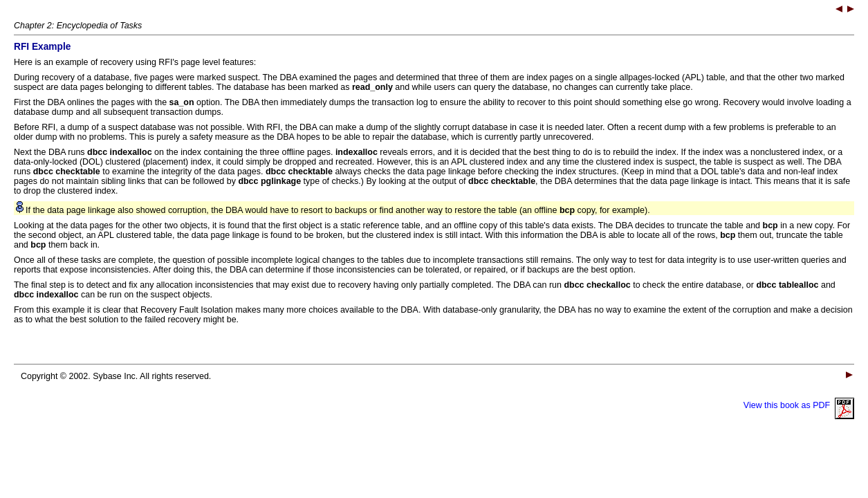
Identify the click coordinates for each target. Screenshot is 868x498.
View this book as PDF (799, 405)
